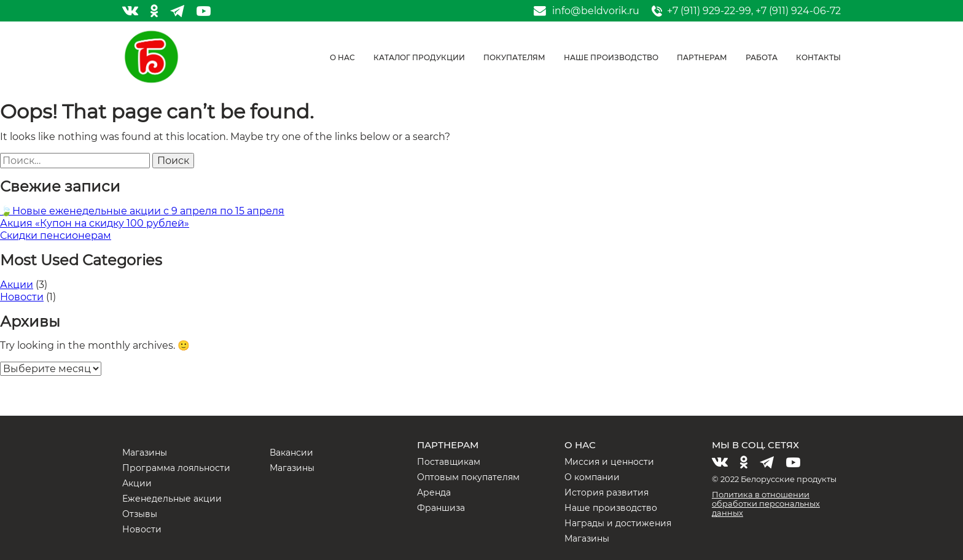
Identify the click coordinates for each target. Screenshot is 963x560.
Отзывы (140, 514)
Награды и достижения (618, 523)
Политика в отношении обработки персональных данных (766, 504)
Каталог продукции (419, 57)
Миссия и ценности (609, 462)
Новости (22, 297)
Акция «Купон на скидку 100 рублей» (95, 223)
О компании (592, 477)
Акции (17, 285)
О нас (342, 57)
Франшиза (441, 508)
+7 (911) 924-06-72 (798, 11)
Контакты (818, 57)
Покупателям (514, 57)
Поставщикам (449, 462)
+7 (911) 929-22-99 (709, 11)
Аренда (434, 492)
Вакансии (291, 453)
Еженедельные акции (172, 499)
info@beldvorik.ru (596, 11)
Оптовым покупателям (468, 477)
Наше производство (611, 57)
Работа (762, 57)
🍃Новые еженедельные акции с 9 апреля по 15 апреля (142, 211)
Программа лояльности (176, 468)
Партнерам (702, 57)
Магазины (145, 453)
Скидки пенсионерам (56, 235)
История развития (606, 492)
